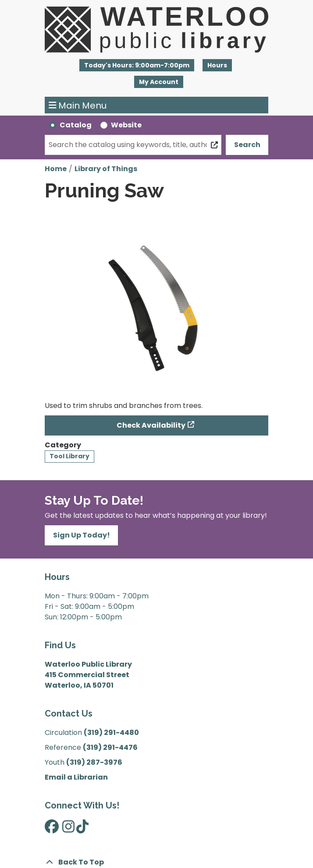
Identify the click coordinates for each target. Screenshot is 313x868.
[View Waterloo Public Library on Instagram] (68, 829)
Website (126, 125)
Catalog (76, 125)
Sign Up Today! (82, 535)
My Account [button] (159, 82)
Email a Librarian (76, 777)
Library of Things (106, 169)
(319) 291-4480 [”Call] (111, 733)
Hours (217, 65)
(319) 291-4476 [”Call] (110, 747)
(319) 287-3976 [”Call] (94, 762)
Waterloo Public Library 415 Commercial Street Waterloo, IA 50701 (88, 675)
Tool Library (69, 456)
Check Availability (151, 425)
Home (56, 169)
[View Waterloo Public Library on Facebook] (52, 829)
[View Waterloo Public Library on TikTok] (82, 829)
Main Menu (78, 105)
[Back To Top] (156, 862)
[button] (137, 65)
